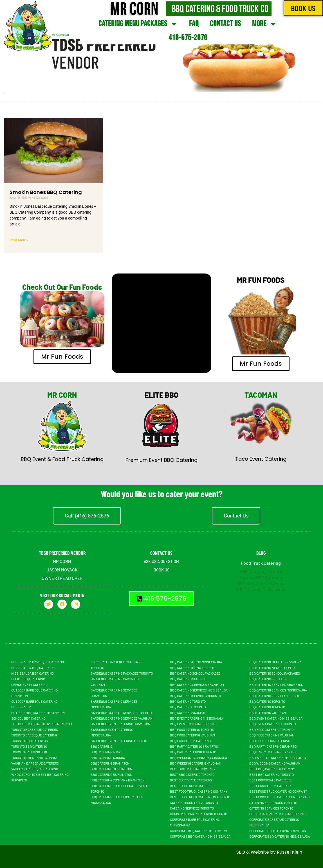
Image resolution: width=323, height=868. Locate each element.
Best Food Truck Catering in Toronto (200, 797)
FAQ (194, 24)
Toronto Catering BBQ (29, 752)
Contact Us (225, 24)
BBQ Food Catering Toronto (192, 729)
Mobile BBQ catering (28, 679)
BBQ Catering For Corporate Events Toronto (120, 788)
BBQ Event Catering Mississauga (197, 718)
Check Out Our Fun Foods (62, 287)
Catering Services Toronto (192, 808)
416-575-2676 (188, 38)
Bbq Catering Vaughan (188, 713)
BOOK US (161, 570)
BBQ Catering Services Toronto (195, 696)
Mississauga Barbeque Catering (38, 662)
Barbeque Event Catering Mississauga (112, 732)
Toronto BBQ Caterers (30, 741)
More (265, 24)
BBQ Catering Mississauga (261, 589)
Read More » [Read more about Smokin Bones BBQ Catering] (19, 240)
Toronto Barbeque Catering (34, 735)
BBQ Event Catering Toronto (193, 724)
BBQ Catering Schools (188, 679)
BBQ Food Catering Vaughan (192, 735)
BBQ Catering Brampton (110, 763)
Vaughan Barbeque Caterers (35, 763)
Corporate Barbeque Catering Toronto (115, 665)
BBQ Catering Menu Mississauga (196, 662)
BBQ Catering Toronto (261, 571)
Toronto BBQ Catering (261, 577)
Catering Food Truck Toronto (194, 803)
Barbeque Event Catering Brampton (120, 724)
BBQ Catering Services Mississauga (199, 690)
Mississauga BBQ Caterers (33, 668)
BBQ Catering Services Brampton (197, 684)
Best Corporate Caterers (191, 780)
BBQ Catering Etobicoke (261, 583)
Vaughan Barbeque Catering (35, 769)
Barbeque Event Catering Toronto (119, 741)
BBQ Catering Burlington (111, 769)
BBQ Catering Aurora (108, 758)
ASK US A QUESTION (161, 561)
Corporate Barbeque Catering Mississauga (195, 822)
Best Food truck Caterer (191, 786)
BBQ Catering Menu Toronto (193, 668)
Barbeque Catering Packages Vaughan (115, 682)
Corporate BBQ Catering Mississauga (200, 836)
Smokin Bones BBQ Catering (46, 192)
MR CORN (62, 395)
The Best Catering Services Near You (42, 724)
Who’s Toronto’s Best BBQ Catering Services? (40, 777)
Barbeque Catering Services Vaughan (122, 718)
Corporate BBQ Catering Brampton (198, 831)
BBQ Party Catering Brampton (195, 746)
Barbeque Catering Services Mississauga (114, 704)
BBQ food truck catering (190, 741)
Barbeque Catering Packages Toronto (122, 673)
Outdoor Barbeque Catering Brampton (34, 693)
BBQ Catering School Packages (195, 673)
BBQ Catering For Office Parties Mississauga (117, 800)
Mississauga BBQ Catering (32, 673)
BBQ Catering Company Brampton (118, 780)
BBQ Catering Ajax (106, 752)
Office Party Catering (29, 684)
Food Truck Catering (261, 563)
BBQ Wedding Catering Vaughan (196, 763)
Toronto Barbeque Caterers (35, 729)
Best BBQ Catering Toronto (192, 774)
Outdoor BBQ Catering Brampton (38, 713)
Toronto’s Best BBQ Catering (35, 758)
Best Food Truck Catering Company (199, 791)
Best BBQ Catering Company (193, 769)
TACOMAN (261, 395)
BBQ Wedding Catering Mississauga (198, 758)
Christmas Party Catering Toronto (198, 814)
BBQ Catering (101, 746)
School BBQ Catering (28, 718)
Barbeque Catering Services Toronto (121, 713)
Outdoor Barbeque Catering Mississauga (34, 704)
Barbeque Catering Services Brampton (114, 693)
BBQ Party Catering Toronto (193, 752)
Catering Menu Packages (138, 24)
